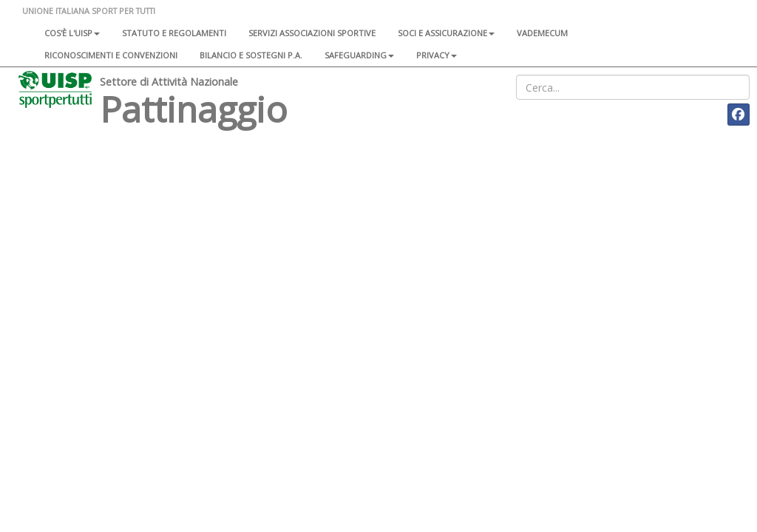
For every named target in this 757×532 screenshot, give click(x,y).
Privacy (437, 55)
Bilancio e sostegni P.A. (251, 55)
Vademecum (542, 33)
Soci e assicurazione (446, 33)
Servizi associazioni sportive (312, 33)
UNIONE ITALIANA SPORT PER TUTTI (89, 11)
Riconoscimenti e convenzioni (111, 55)
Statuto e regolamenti (174, 33)
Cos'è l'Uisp (72, 33)
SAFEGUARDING (359, 55)
